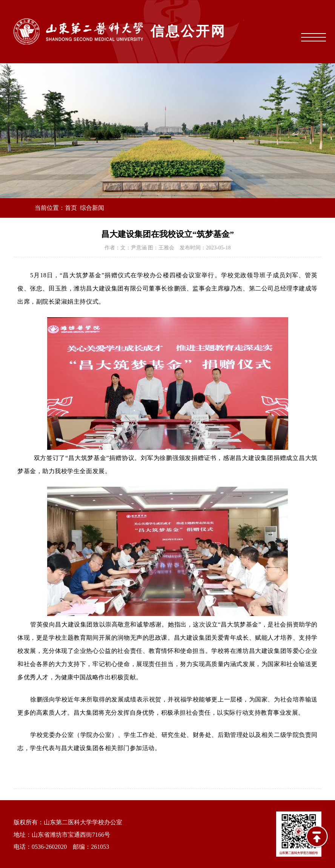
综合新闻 (92, 208)
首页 (71, 208)
